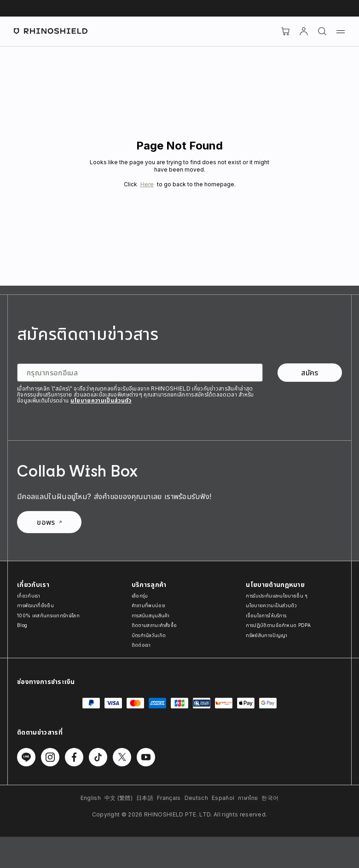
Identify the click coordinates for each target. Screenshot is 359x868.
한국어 (270, 798)
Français (169, 798)
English (91, 798)
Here (147, 184)
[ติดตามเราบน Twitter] (122, 757)
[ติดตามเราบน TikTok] (98, 757)
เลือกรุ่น (140, 596)
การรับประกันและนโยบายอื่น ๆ (277, 596)
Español (223, 798)
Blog (22, 625)
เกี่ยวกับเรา (29, 596)
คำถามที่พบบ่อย (148, 605)
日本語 (145, 798)
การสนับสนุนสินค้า (151, 615)
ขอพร (49, 522)
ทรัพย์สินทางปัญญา (266, 635)
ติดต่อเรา (141, 645)
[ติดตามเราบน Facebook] (74, 757)
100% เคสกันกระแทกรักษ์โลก (48, 615)
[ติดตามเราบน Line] (26, 757)
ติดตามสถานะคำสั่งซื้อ (154, 625)
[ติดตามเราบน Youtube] (146, 757)
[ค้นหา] (322, 31)
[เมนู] (341, 31)
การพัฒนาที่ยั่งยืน (35, 605)
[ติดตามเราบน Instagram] (50, 757)
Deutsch (196, 798)
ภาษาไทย (248, 798)
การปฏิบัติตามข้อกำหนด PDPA (278, 625)
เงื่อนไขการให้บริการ (266, 615)
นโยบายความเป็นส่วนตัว (101, 400)
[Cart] (285, 31)
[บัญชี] (304, 31)
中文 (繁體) (119, 798)
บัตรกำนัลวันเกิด (149, 635)
